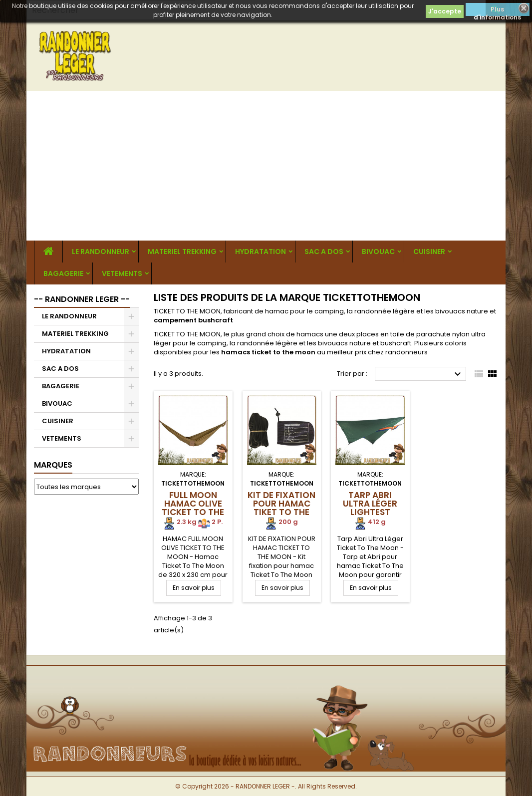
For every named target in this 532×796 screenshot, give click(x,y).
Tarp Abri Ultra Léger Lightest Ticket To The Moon (370, 512)
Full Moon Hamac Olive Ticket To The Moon (193, 508)
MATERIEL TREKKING (182, 252)
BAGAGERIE (63, 273)
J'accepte (445, 11)
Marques (53, 465)
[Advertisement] (266, 166)
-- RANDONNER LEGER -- (82, 299)
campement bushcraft (193, 320)
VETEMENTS (122, 273)
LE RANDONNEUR (101, 252)
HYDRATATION (261, 252)
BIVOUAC (378, 252)
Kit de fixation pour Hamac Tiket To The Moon (281, 508)
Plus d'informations (497, 10)
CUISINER (429, 252)
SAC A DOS (324, 252)
